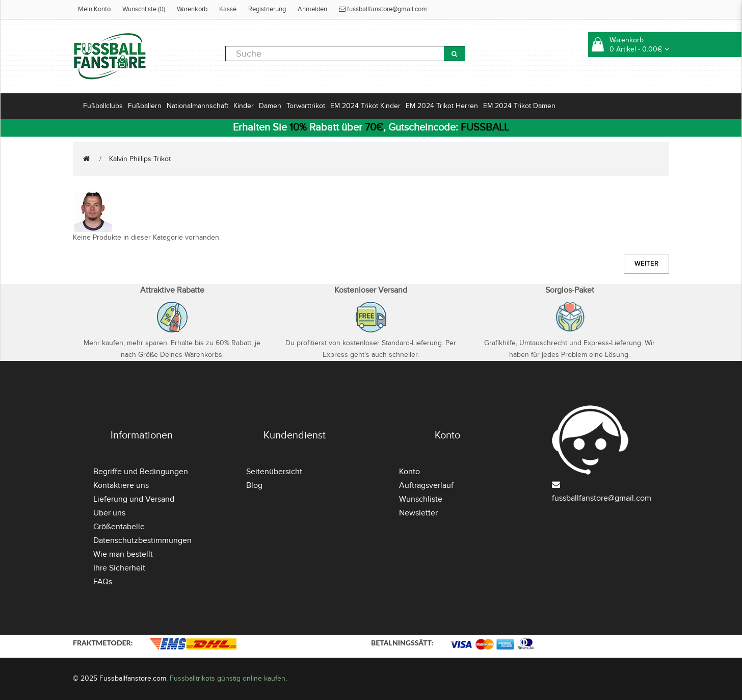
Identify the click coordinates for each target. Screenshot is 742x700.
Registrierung (267, 9)
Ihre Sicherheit (119, 568)
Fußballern (145, 106)
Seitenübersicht (274, 472)
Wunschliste (421, 499)
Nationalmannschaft (197, 106)
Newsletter (418, 513)
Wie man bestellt (123, 554)
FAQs (103, 582)
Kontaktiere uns (121, 485)
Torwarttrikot (306, 106)
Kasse (228, 9)
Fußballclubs (103, 106)
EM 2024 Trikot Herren (442, 106)
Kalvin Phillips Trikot (140, 159)
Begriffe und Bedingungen (141, 472)
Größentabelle (119, 527)
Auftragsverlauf (426, 485)
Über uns (109, 513)
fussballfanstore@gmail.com (383, 9)
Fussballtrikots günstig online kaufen (228, 678)
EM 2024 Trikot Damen (519, 106)
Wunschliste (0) (144, 9)
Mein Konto (94, 9)
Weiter (646, 264)
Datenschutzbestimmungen (142, 540)
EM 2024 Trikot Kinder (365, 106)
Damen (270, 106)
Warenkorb (192, 9)
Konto (409, 472)
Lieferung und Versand (134, 499)
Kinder (244, 106)
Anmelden (312, 9)
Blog (254, 485)
